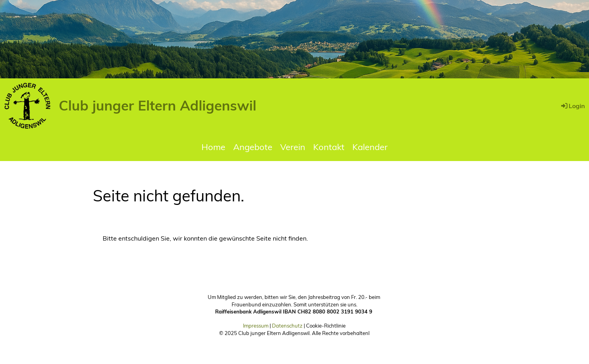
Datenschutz (287, 326)
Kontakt (329, 147)
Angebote (253, 147)
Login (573, 106)
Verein (293, 147)
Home (213, 147)
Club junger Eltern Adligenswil (158, 105)
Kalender (370, 147)
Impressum (256, 326)
